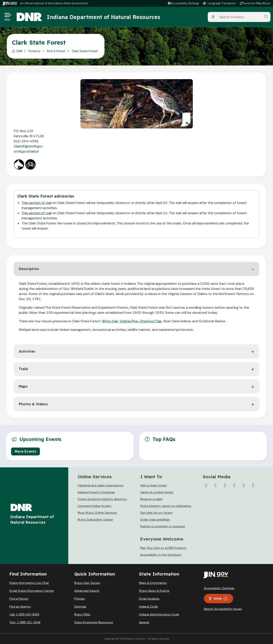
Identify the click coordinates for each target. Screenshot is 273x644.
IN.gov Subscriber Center (95, 519)
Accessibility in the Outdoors (161, 555)
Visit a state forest (153, 485)
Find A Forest (56, 51)
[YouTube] (234, 485)
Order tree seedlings (155, 519)
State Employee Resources (94, 622)
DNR (20, 51)
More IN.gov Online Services (97, 513)
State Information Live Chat (29, 583)
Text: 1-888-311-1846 (25, 622)
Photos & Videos (33, 404)
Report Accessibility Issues (223, 609)
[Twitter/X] (216, 485)
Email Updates (149, 599)
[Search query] (240, 17)
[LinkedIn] (244, 485)
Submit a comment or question (163, 526)
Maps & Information (153, 583)
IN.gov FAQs (82, 614)
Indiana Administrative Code (159, 614)
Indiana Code (148, 606)
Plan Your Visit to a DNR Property (163, 548)
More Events (25, 451)
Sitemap (80, 606)
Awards (144, 622)
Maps (23, 386)
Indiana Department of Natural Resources (103, 17)
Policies (80, 599)
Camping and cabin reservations (101, 485)
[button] (183, 3)
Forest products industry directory (102, 499)
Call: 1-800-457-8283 (24, 614)
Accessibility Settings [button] (219, 588)
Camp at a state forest (157, 492)
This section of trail (36, 203)
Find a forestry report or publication (166, 506)
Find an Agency (20, 606)
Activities (27, 351)
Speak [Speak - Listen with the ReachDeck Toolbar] (218, 599)
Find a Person (19, 599)
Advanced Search (87, 591)
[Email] (253, 485)
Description (29, 269)
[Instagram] (225, 485)
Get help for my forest (156, 513)
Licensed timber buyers (94, 506)
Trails (23, 369)
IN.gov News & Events (154, 591)
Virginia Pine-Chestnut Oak (141, 321)
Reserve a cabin (151, 499)
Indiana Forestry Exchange (96, 492)
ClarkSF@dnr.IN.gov (28, 146)
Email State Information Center (32, 591)
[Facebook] (206, 485)
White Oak (110, 321)
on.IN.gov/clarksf (27, 151)
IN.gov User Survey (87, 583)
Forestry (35, 51)
